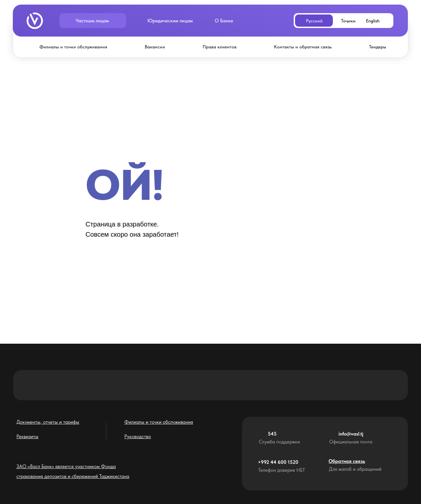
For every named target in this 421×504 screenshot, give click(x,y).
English (373, 21)
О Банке (224, 21)
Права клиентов (220, 47)
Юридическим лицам (170, 21)
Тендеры (378, 47)
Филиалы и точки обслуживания (73, 47)
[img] (35, 21)
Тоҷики (348, 21)
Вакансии (155, 47)
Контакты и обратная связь (303, 47)
